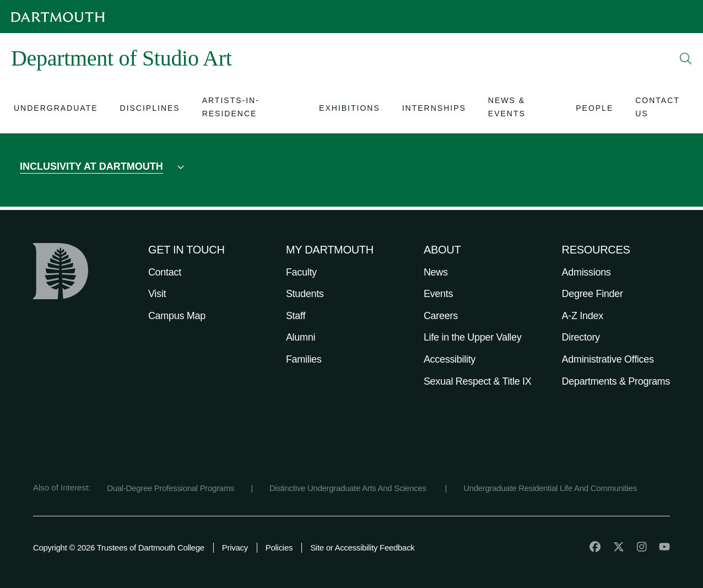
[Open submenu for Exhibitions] (350, 109)
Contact (165, 272)
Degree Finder (593, 294)
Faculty (301, 272)
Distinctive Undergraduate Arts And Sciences (349, 488)
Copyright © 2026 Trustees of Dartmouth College (119, 547)
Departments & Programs (616, 381)
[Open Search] (686, 58)
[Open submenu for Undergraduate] (56, 109)
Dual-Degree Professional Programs (171, 488)
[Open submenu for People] (594, 109)
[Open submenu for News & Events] (521, 109)
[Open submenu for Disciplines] (150, 109)
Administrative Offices (608, 359)
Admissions (586, 272)
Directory (581, 337)
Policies (279, 547)
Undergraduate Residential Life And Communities (550, 488)
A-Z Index (583, 316)
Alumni (301, 337)
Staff (296, 316)
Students (305, 294)
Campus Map (177, 316)
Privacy (235, 547)
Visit (157, 294)
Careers (441, 316)
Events (438, 294)
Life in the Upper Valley (473, 337)
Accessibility (450, 359)
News (436, 272)
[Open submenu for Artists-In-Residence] (250, 109)
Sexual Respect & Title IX (478, 381)
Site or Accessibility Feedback (362, 547)
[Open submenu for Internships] (434, 109)
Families (304, 359)
